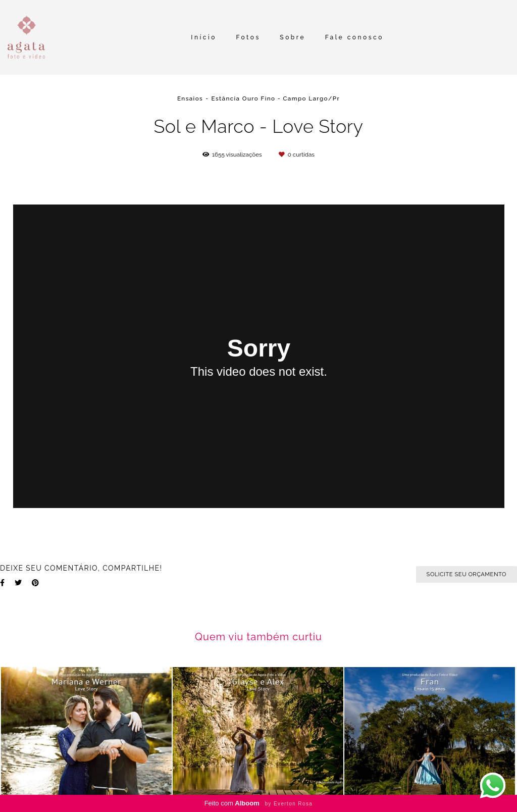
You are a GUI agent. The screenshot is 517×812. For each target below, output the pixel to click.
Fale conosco (354, 37)
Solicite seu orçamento (467, 574)
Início (204, 37)
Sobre (293, 37)
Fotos (248, 37)
